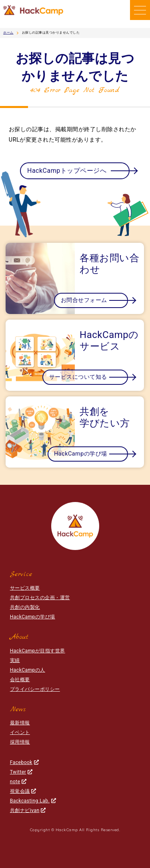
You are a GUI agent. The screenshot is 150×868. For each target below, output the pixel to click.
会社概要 (20, 680)
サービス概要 (25, 588)
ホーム (8, 33)
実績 (15, 660)
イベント (20, 732)
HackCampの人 (28, 670)
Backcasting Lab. (33, 801)
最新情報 (20, 723)
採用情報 (20, 742)
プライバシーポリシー (35, 689)
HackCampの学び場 (33, 617)
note (18, 782)
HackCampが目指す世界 (38, 651)
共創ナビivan (28, 810)
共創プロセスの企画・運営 (40, 598)
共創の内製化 (25, 607)
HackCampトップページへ (67, 171)
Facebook (24, 762)
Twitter (21, 772)
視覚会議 (23, 791)
